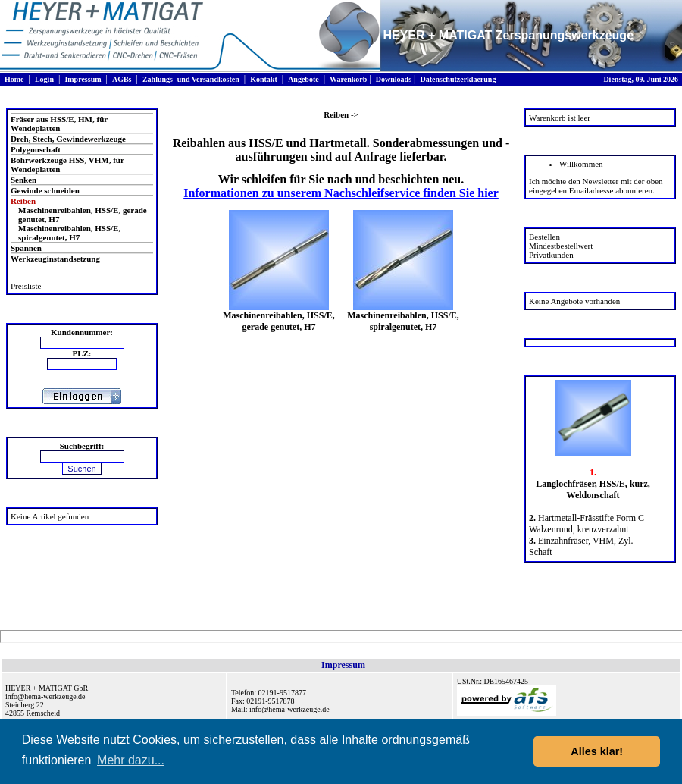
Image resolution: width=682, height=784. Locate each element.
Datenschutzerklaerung (458, 79)
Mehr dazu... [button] (131, 760)
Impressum (83, 79)
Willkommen (581, 164)
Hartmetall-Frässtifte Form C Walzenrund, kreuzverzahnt (587, 524)
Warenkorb (348, 79)
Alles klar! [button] (597, 751)
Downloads (394, 79)
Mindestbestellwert (561, 246)
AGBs (122, 79)
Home (14, 79)
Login (44, 79)
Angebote (303, 79)
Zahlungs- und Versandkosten (191, 79)
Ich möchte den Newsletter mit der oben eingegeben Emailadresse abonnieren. (596, 186)
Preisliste (26, 286)
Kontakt (264, 79)
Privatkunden (551, 255)
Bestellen (544, 237)
